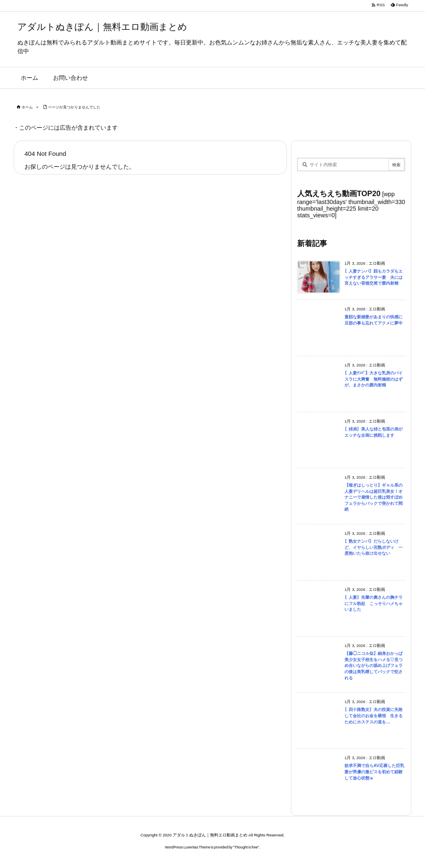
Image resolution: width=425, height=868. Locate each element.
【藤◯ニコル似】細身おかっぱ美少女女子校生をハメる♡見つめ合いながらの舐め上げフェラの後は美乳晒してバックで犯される (374, 665)
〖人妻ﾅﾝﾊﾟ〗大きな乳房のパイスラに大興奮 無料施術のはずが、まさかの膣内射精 (374, 379)
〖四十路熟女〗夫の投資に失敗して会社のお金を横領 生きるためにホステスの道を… (374, 716)
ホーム (27, 107)
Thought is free (246, 847)
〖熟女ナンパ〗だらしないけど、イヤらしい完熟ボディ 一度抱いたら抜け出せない (374, 547)
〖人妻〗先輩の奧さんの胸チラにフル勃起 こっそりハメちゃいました (374, 603)
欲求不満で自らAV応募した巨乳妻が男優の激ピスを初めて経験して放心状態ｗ (374, 772)
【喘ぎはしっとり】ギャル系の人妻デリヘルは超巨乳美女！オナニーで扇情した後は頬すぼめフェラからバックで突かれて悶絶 (374, 497)
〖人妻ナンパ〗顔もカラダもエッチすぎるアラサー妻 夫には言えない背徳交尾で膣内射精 (374, 277)
